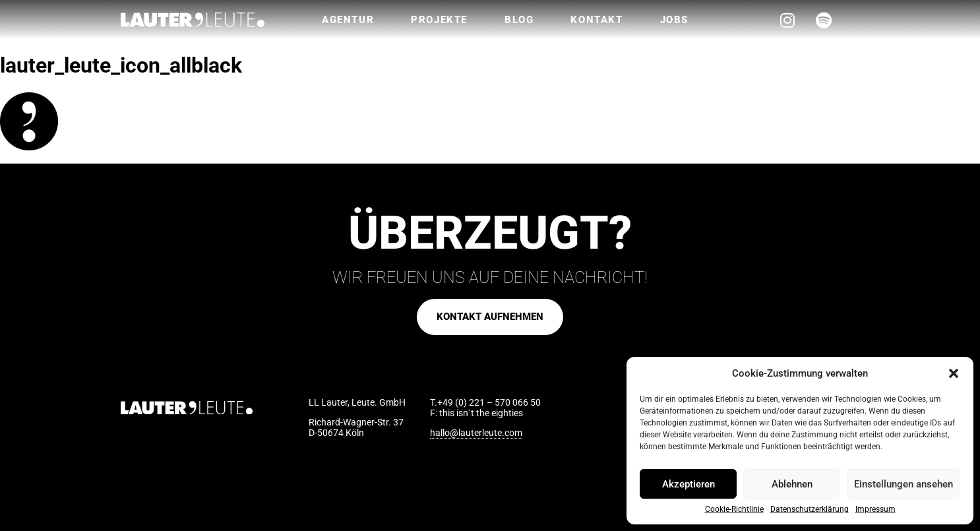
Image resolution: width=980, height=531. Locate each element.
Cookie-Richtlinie (734, 510)
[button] (954, 373)
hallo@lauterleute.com (476, 433)
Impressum (875, 510)
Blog (519, 20)
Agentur (348, 20)
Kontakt (597, 20)
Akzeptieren (689, 484)
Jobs (674, 20)
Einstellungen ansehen (903, 484)
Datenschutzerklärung (810, 510)
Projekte (439, 20)
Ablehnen (792, 484)
